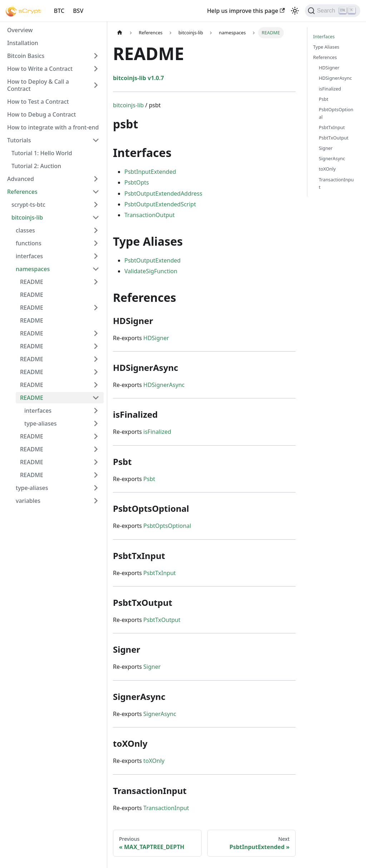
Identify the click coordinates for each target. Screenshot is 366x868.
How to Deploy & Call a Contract (38, 85)
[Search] (333, 11)
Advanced (21, 179)
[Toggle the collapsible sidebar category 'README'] (96, 282)
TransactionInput (166, 808)
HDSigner (156, 338)
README (32, 282)
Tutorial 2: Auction (36, 166)
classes (25, 230)
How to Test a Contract (38, 102)
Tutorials (19, 140)
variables (28, 501)
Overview (20, 30)
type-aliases (41, 423)
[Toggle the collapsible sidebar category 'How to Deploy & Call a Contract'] (96, 85)
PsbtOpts (137, 182)
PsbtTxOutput (162, 620)
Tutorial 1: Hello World (42, 153)
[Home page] (120, 33)
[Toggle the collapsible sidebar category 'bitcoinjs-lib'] (96, 217)
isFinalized (157, 432)
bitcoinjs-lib (27, 217)
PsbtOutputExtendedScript (160, 204)
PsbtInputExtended (150, 172)
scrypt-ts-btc (28, 205)
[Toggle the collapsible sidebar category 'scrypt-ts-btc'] (96, 205)
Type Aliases (326, 47)
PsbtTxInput (160, 573)
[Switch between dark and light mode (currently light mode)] (295, 11)
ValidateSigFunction (151, 271)
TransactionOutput (150, 215)
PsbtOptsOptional (167, 526)
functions (29, 243)
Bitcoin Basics (26, 56)
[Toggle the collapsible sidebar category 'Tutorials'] (96, 140)
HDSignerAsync (164, 385)
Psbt (149, 479)
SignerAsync (160, 714)
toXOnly (154, 761)
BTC (59, 11)
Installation (23, 43)
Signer (152, 667)
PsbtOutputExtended (152, 260)
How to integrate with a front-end (53, 127)
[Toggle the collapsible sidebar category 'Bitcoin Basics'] (96, 56)
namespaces (33, 269)
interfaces (29, 256)
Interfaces (324, 36)
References (22, 192)
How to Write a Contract (40, 69)
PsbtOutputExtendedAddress (163, 193)
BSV (78, 11)
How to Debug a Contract (41, 114)
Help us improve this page (246, 11)
